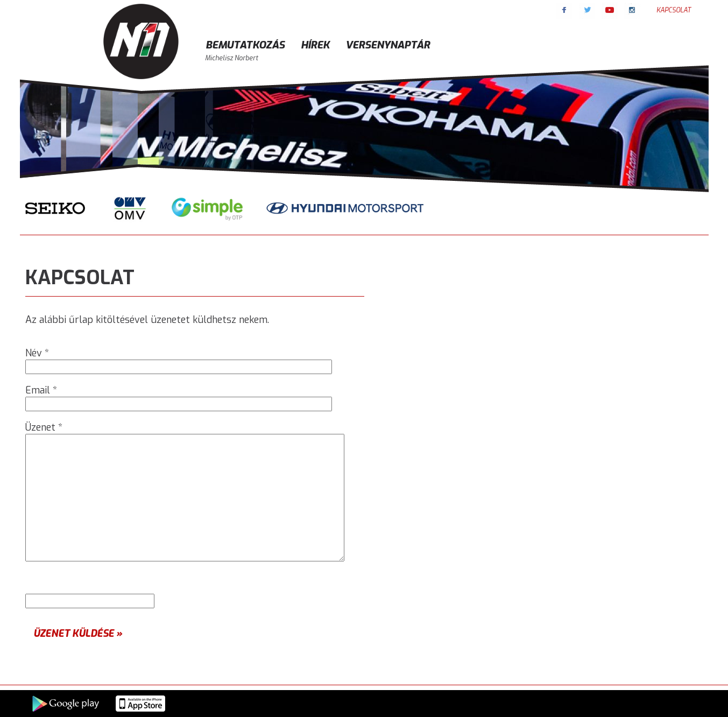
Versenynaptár (388, 45)
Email (41, 390)
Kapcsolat (674, 10)
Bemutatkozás (245, 45)
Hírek (315, 45)
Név (37, 353)
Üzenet (44, 427)
